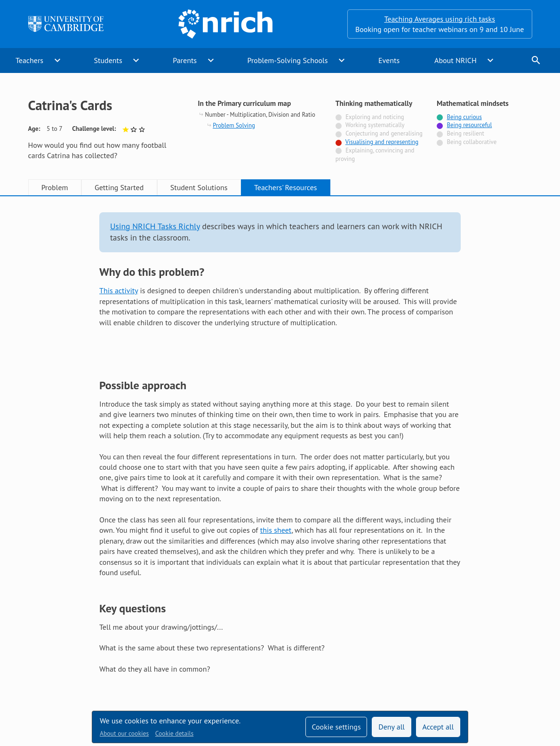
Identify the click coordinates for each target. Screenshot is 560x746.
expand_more (57, 60)
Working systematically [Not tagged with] (375, 125)
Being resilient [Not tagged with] (466, 133)
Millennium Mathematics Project (228, 677)
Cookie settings (336, 727)
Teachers (29, 60)
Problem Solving (234, 125)
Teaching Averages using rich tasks (440, 19)
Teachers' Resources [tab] (286, 187)
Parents (185, 60)
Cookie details (174, 733)
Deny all (392, 727)
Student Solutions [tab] (199, 187)
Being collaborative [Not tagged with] (472, 142)
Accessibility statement (248, 658)
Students (108, 60)
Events (389, 60)
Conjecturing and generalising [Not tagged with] (384, 133)
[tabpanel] (280, 404)
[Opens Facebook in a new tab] (500, 658)
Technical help (174, 658)
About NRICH (456, 60)
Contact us (317, 658)
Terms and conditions (383, 658)
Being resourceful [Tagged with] (470, 125)
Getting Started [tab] (119, 187)
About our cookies (124, 733)
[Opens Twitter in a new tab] (474, 658)
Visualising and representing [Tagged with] (382, 142)
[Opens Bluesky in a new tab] (527, 658)
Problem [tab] (55, 187)
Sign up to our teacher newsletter (82, 658)
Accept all (438, 727)
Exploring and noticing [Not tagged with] (375, 117)
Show (112, 339)
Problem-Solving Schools (288, 60)
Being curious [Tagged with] (464, 117)
